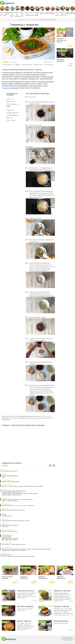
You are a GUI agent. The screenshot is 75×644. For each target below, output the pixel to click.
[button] (73, 3)
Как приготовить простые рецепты (7, 3)
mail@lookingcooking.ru (68, 640)
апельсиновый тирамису (22, 505)
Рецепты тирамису (62, 30)
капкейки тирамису (45, 416)
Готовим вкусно (9, 639)
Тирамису (5, 592)
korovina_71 (50, 62)
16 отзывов (14, 62)
